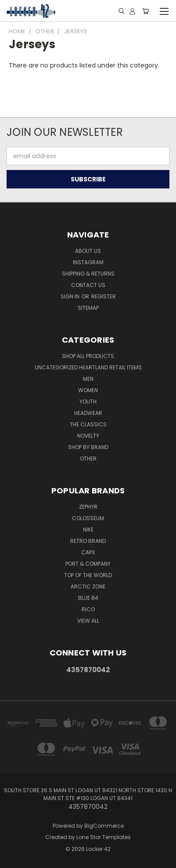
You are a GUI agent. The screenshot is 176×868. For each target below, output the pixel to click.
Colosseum (88, 518)
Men (88, 379)
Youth (88, 402)
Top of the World (88, 575)
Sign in (71, 296)
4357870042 (88, 670)
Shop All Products (88, 356)
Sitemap (88, 308)
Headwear (88, 413)
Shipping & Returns (88, 274)
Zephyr (88, 507)
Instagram (88, 262)
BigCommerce (104, 826)
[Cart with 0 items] (145, 11)
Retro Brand (88, 541)
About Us (88, 251)
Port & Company (88, 564)
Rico (88, 609)
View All (88, 621)
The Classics (88, 424)
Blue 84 (88, 598)
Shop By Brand (88, 447)
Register (104, 296)
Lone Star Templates (104, 837)
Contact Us (88, 285)
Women (88, 390)
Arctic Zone (88, 586)
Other (88, 459)
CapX (88, 552)
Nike (88, 530)
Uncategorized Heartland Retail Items (88, 367)
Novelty (88, 436)
